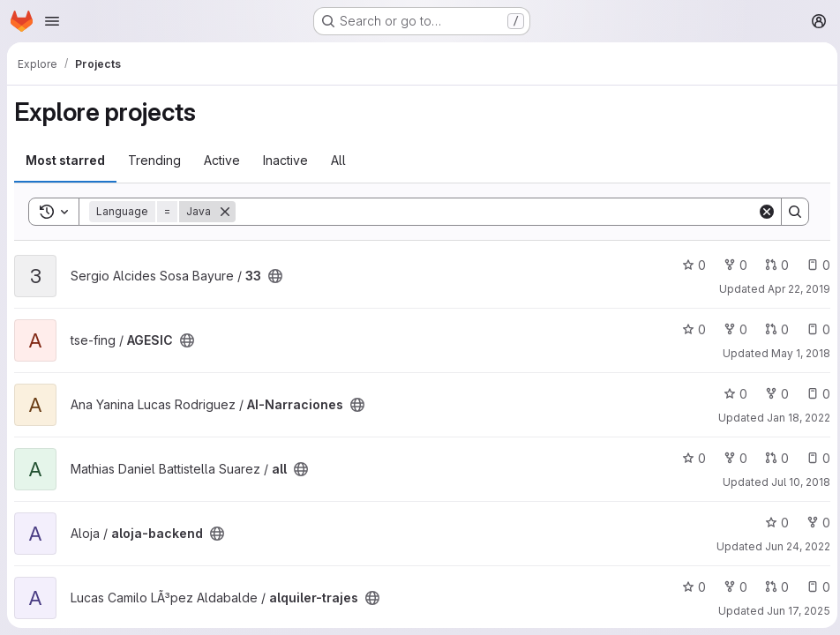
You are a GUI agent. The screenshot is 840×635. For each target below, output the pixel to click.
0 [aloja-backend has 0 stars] (772, 523)
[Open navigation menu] (52, 21)
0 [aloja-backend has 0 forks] (814, 523)
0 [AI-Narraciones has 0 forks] (772, 394)
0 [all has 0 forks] (731, 458)
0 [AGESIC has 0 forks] (731, 329)
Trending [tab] (154, 160)
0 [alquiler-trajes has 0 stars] (690, 587)
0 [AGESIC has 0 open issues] (814, 329)
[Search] (494, 212)
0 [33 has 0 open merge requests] (772, 265)
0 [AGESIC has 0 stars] (690, 329)
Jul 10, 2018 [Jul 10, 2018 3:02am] (796, 482)
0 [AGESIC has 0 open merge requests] (772, 329)
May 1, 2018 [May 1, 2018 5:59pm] (796, 353)
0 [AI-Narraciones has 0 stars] (731, 394)
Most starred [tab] (65, 160)
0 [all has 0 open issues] (814, 458)
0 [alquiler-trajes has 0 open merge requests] (772, 587)
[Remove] (225, 212)
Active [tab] (222, 160)
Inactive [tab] (285, 160)
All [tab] (338, 160)
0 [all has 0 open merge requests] (772, 458)
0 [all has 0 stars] (690, 458)
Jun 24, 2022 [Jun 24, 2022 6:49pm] (793, 546)
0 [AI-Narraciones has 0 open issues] (814, 394)
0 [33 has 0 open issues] (814, 265)
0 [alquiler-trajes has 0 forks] (731, 587)
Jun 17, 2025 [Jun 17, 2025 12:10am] (794, 611)
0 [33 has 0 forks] (731, 265)
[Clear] (762, 212)
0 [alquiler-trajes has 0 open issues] (814, 587)
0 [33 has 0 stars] (690, 265)
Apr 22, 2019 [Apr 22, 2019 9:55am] (795, 289)
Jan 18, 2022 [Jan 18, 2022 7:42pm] (794, 418)
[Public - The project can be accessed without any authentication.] (275, 276)
